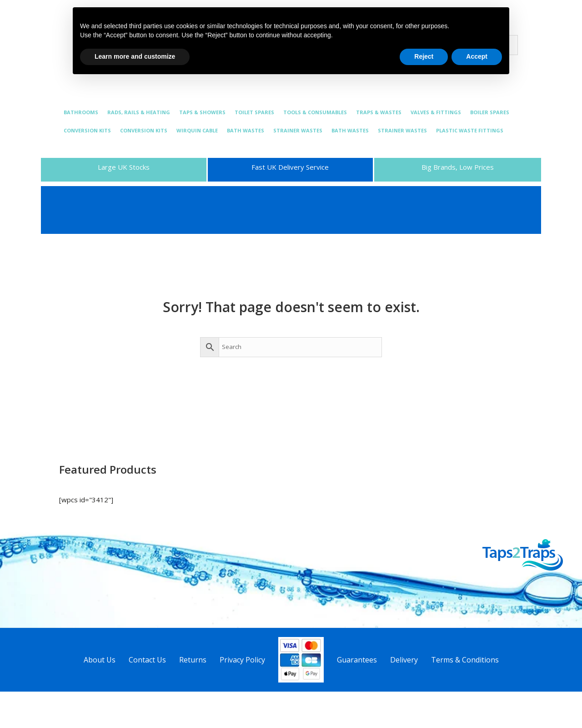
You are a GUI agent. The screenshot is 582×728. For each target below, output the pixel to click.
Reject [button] (424, 56)
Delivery (404, 660)
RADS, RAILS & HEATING (139, 112)
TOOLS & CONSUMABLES (315, 112)
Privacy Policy (242, 660)
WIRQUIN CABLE (197, 130)
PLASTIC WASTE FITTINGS (470, 130)
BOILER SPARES (490, 112)
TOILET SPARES (254, 112)
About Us (100, 660)
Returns (193, 660)
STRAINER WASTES (298, 130)
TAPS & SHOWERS (202, 112)
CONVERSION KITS (87, 130)
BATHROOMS (81, 112)
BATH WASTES (246, 130)
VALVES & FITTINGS (436, 112)
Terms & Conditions (465, 660)
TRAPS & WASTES (379, 112)
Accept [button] (477, 56)
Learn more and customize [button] (135, 56)
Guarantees (357, 660)
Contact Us (147, 660)
